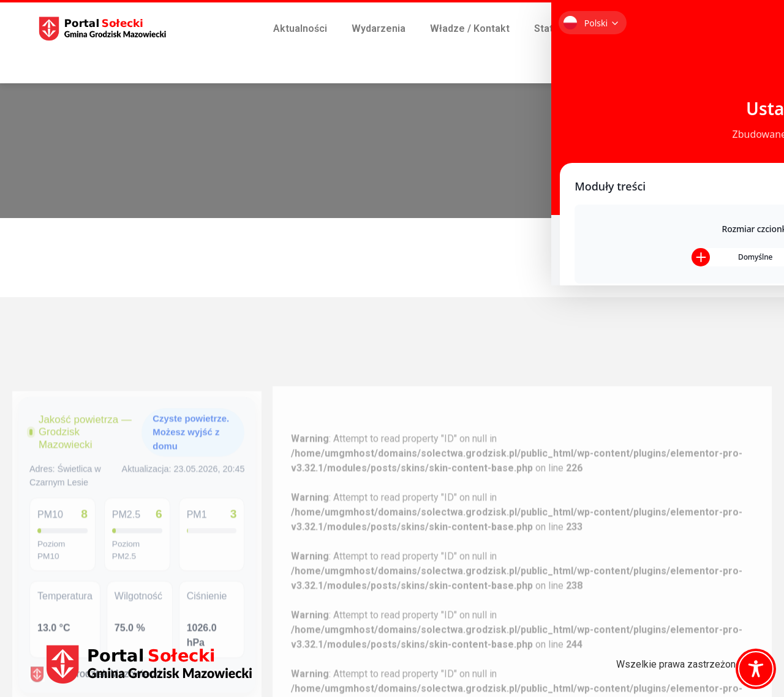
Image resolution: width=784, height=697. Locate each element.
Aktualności (300, 28)
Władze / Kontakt (470, 28)
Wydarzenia (379, 28)
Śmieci (607, 28)
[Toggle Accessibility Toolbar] (756, 669)
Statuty (551, 28)
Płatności (601, 57)
